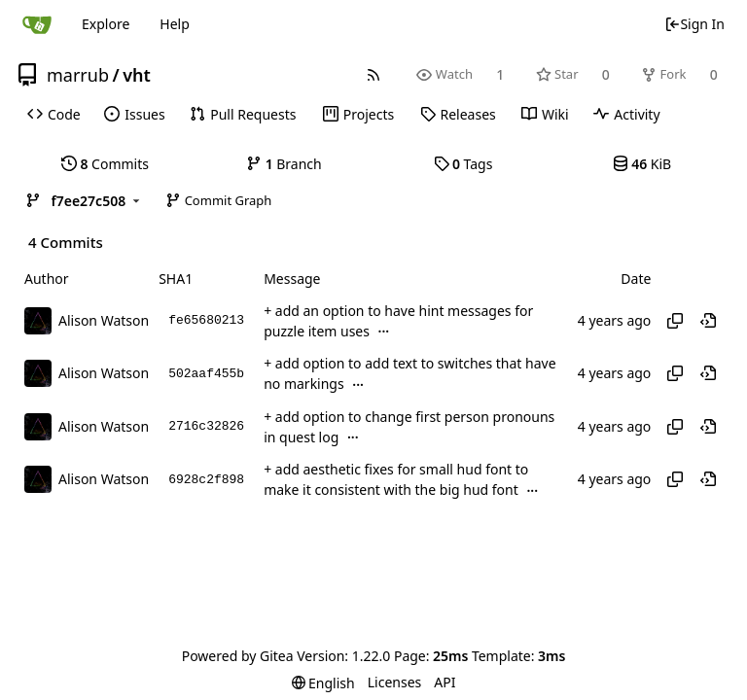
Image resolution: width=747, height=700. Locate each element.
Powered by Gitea (238, 656)
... (384, 331)
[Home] (37, 24)
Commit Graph (218, 200)
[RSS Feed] (374, 74)
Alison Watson (104, 320)
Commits (105, 164)
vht (137, 75)
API (445, 682)
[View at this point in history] (708, 321)
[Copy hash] (675, 321)
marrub (78, 75)
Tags (463, 164)
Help (175, 24)
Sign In (694, 24)
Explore (106, 24)
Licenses (395, 682)
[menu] (323, 683)
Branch (284, 164)
